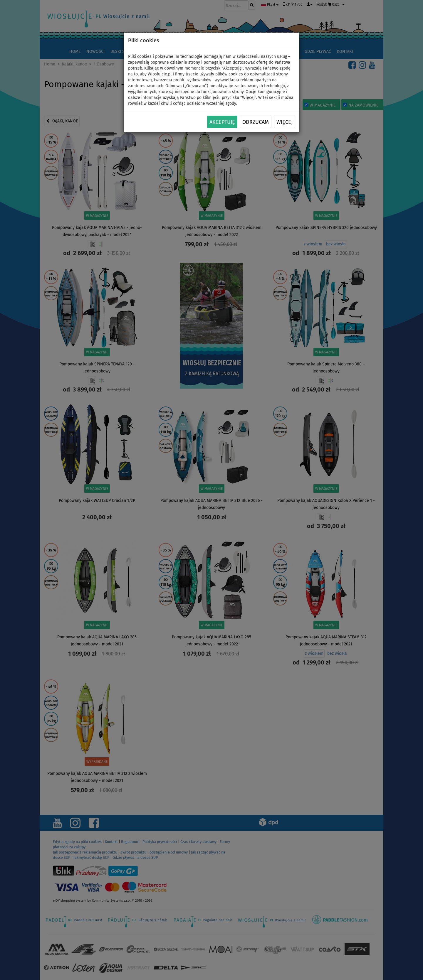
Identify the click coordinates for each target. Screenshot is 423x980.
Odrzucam (256, 122)
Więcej (284, 122)
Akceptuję (222, 122)
